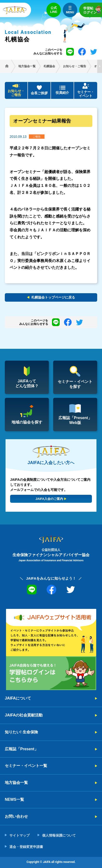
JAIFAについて (18, 698)
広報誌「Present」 (22, 749)
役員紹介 (62, 93)
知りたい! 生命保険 (21, 732)
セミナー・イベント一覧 (26, 766)
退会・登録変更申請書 (26, 847)
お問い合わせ (16, 816)
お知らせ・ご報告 (16, 93)
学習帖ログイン (93, 10)
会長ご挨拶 (39, 93)
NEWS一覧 (14, 799)
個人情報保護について (59, 835)
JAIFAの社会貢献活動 (24, 715)
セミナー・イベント (86, 94)
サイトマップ (19, 835)
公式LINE (54, 10)
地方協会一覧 (16, 783)
